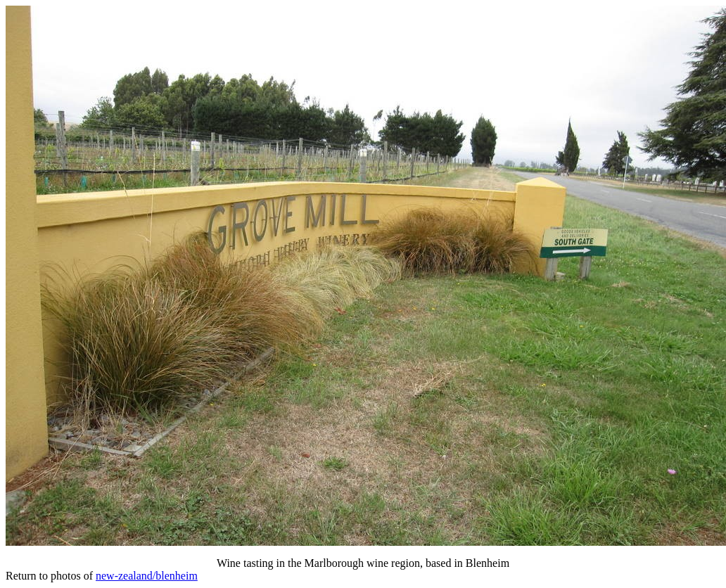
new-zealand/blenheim (147, 576)
